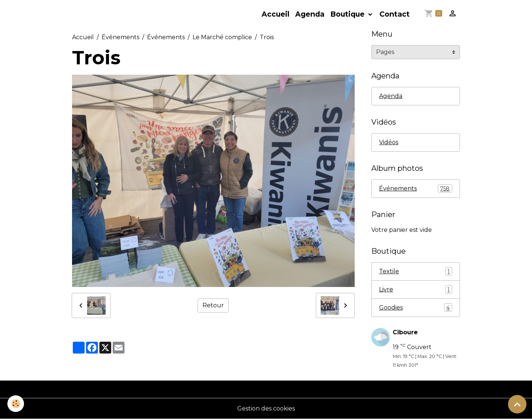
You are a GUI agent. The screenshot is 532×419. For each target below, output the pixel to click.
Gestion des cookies (266, 408)
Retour (213, 305)
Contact (395, 14)
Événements (120, 37)
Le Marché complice (222, 37)
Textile (416, 271)
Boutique (348, 14)
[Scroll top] (517, 404)
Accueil (275, 14)
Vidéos (389, 142)
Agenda (310, 14)
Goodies (416, 308)
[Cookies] (16, 404)
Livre (416, 289)
